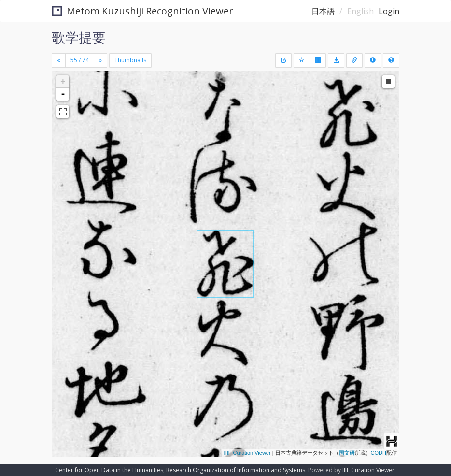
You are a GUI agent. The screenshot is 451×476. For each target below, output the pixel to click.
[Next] (100, 60)
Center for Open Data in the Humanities (109, 470)
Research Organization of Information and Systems (236, 470)
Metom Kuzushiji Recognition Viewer (143, 11)
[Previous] (59, 60)
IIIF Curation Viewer (247, 453)
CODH (379, 453)
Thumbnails (130, 60)
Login (389, 11)
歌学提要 (79, 37)
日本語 (323, 11)
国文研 (347, 453)
